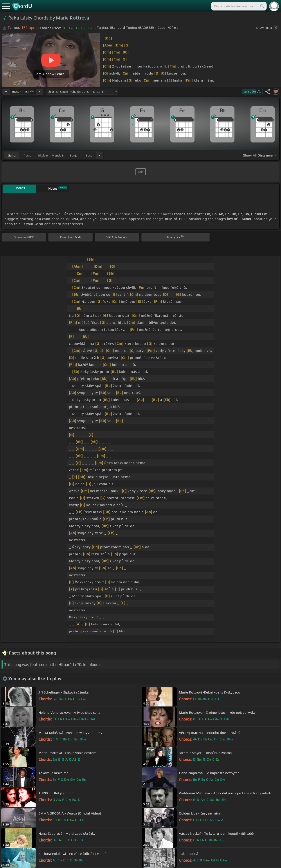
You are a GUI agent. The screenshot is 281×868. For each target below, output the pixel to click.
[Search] (262, 6)
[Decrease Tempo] (6, 92)
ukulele (43, 155)
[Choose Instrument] (99, 155)
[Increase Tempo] (40, 92)
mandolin (58, 155)
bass (89, 155)
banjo (74, 155)
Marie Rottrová (73, 18)
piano (28, 155)
